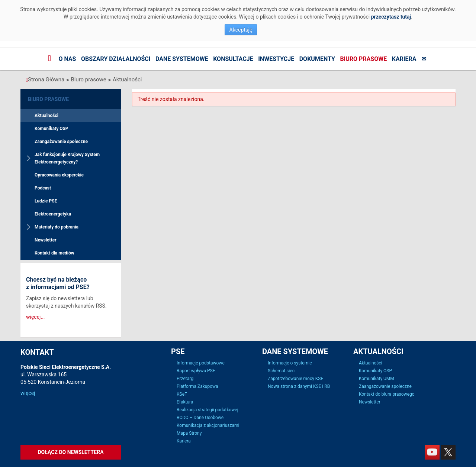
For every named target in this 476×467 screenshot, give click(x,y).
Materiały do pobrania (57, 227)
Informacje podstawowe (201, 363)
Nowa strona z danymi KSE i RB (299, 386)
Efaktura (185, 402)
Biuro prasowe (363, 59)
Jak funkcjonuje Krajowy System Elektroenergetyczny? (67, 158)
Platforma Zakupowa (197, 386)
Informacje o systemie (290, 363)
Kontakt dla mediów (54, 253)
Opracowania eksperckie (59, 175)
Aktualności (127, 80)
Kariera (404, 59)
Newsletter (46, 240)
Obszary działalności (116, 59)
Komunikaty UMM (377, 379)
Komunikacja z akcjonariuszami (208, 425)
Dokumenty (317, 59)
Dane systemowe (182, 59)
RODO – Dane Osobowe (200, 418)
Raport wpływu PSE (196, 371)
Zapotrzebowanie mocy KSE (295, 379)
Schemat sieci (282, 371)
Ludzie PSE (46, 201)
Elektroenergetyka (53, 214)
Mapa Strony (189, 433)
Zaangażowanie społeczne (61, 142)
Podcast (43, 188)
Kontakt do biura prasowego (387, 394)
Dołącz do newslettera (70, 452)
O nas (67, 59)
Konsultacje (233, 59)
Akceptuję (241, 30)
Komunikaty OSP (52, 129)
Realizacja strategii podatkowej (208, 410)
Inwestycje (276, 59)
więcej (28, 393)
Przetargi (186, 379)
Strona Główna (46, 80)
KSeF (182, 394)
